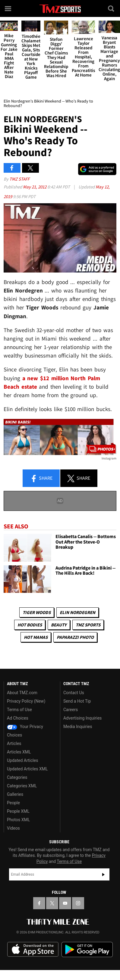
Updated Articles (22, 760)
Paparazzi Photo (75, 637)
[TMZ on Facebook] (39, 903)
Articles (14, 743)
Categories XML (22, 786)
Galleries (15, 794)
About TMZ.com (22, 693)
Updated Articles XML (27, 769)
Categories (17, 777)
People (13, 803)
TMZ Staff (19, 179)
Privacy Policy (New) (26, 701)
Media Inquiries (78, 727)
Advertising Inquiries (82, 718)
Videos (13, 828)
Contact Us (74, 693)
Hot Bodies (30, 625)
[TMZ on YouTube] (65, 903)
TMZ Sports (88, 625)
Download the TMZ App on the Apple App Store (33, 949)
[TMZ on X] (52, 903)
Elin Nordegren (77, 612)
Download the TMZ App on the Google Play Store (87, 950)
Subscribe (103, 874)
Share (41, 479)
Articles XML (19, 752)
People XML (18, 811)
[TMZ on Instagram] (78, 903)
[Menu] (8, 8)
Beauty (59, 625)
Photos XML (18, 820)
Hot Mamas (36, 637)
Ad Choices (18, 718)
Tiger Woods (37, 612)
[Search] (112, 8)
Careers (71, 710)
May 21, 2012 (35, 187)
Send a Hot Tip (77, 701)
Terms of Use (19, 710)
